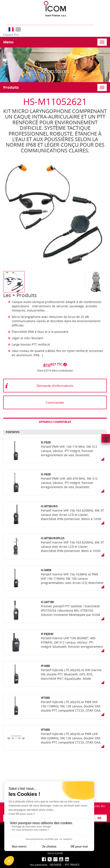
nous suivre (55, 853)
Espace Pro (11, 35)
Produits (11, 87)
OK (99, 818)
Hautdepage (106, 438)
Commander (55, 402)
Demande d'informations (55, 386)
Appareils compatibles (55, 422)
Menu (8, 42)
